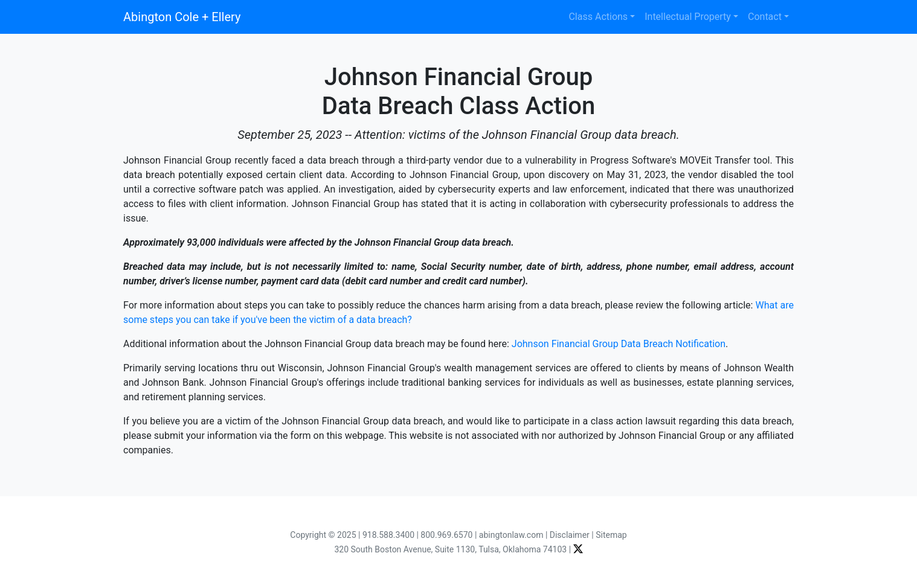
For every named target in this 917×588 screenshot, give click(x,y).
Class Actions (598, 17)
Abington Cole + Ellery (182, 17)
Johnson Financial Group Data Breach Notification (619, 344)
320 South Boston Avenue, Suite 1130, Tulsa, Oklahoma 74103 (450, 549)
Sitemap (611, 535)
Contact (765, 17)
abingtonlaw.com (511, 535)
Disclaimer (570, 535)
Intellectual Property (688, 17)
